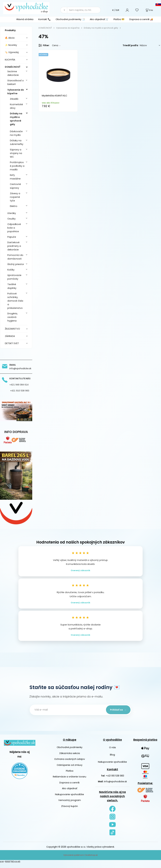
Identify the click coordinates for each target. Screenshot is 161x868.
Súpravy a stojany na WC (16, 153)
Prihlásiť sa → (117, 714)
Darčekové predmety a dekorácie (14, 246)
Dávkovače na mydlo (16, 133)
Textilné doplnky (12, 286)
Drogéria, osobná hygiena (12, 317)
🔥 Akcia (10, 38)
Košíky (11, 270)
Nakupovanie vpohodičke (69, 799)
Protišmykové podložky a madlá (17, 166)
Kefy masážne (15, 177)
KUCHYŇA (10, 60)
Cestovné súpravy (15, 186)
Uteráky (12, 213)
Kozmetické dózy (16, 106)
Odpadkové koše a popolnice (14, 228)
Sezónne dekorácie (13, 73)
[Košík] (149, 10)
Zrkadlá (14, 99)
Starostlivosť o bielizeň (16, 82)
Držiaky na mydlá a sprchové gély (16, 119)
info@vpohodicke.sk (115, 786)
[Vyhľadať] (64, 10)
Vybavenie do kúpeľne (16, 92)
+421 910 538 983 (115, 780)
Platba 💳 (119, 19)
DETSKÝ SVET (12, 343)
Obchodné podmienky (70, 752)
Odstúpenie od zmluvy (70, 769)
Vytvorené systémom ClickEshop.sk (80, 859)
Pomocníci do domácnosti (15, 257)
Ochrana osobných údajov (70, 763)
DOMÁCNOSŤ (13, 67)
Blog (112, 759)
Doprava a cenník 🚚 (141, 19)
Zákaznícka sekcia (70, 758)
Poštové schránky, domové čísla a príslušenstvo (15, 301)
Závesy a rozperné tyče (15, 197)
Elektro (14, 206)
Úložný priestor (16, 264)
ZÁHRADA (10, 336)
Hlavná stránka (25, 19)
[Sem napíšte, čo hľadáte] (84, 10)
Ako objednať (70, 793)
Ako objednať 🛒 (99, 19)
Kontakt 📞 (44, 19)
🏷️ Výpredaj (12, 52)
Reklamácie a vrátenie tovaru (69, 781)
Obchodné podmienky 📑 (70, 19)
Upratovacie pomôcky (14, 277)
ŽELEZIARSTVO (12, 329)
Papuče (12, 237)
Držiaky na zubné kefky (17, 142)
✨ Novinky (11, 45)
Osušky (11, 219)
